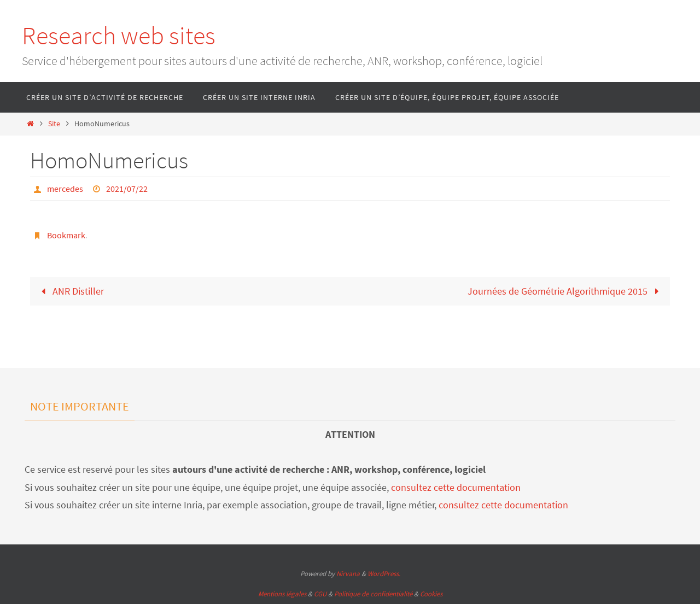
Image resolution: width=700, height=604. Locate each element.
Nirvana (348, 574)
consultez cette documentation (456, 487)
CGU (320, 594)
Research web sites (119, 36)
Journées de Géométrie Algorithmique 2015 (565, 291)
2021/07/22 (127, 189)
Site (54, 124)
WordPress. (384, 574)
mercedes (65, 189)
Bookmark (66, 235)
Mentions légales (282, 594)
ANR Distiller (70, 291)
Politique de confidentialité (373, 594)
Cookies (431, 594)
